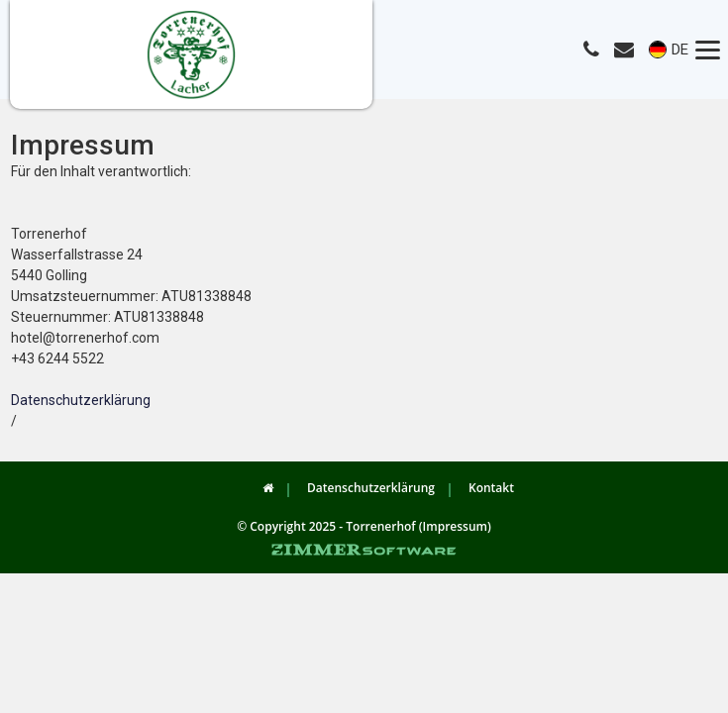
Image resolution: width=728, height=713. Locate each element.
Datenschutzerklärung (81, 400)
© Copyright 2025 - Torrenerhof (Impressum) (364, 526)
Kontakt (491, 488)
